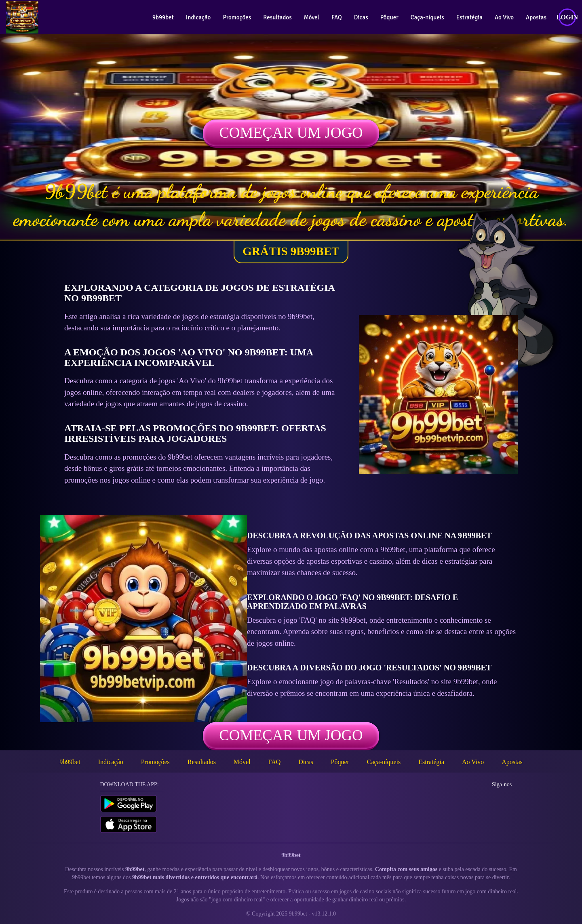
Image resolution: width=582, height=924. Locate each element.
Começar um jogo (291, 133)
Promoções (237, 17)
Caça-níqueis (427, 17)
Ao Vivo (504, 17)
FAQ (337, 17)
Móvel (312, 17)
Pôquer (389, 17)
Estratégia (469, 17)
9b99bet (163, 17)
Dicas (361, 17)
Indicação (198, 17)
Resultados (277, 17)
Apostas (536, 17)
